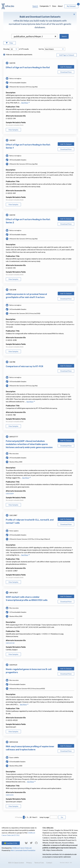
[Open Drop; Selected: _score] (55, 49)
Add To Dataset (66, 67)
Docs (54, 6)
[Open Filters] (10, 43)
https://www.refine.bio (54, 850)
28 (31, 817)
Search (35, 6)
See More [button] (26, 103)
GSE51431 (10, 795)
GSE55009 (10, 493)
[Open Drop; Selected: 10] (14, 49)
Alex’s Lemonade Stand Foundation (23, 850)
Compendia (44, 6)
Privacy (29, 863)
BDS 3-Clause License (16, 863)
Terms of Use (39, 863)
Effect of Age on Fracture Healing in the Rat (28, 67)
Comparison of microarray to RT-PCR (24, 366)
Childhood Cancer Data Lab (22, 848)
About (60, 6)
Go (62, 817)
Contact (49, 863)
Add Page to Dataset (67, 55)
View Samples (13, 130)
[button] (55, 36)
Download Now (66, 72)
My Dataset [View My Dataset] (71, 6)
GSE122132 (10, 643)
